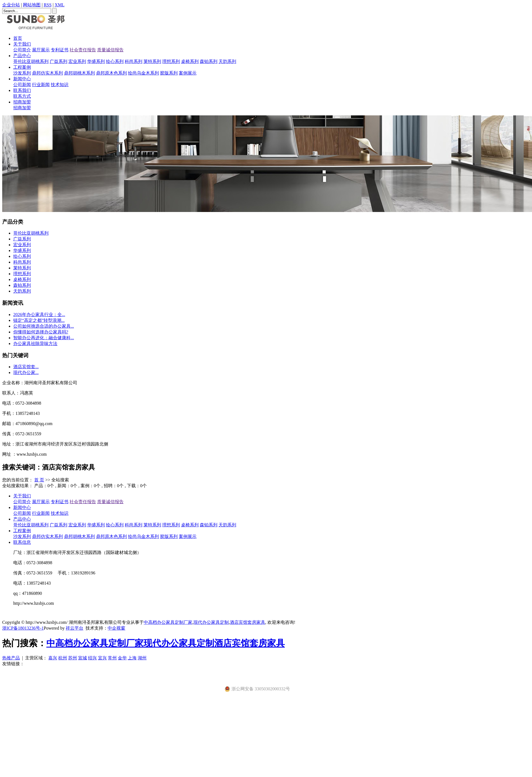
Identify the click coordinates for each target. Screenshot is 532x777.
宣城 (83, 658)
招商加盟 (22, 102)
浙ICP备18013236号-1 (23, 628)
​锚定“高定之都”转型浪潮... (39, 320)
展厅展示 (41, 50)
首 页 (39, 480)
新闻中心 (22, 79)
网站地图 (32, 5)
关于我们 (22, 44)
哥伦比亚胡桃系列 (31, 61)
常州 (112, 658)
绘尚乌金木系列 (143, 73)
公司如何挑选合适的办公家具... (44, 326)
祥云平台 (75, 628)
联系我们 (22, 90)
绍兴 (92, 658)
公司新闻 (22, 85)
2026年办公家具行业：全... (39, 315)
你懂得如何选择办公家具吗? (41, 332)
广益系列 (58, 61)
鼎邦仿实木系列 (47, 73)
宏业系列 (77, 61)
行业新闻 (41, 85)
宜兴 (102, 658)
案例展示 (188, 73)
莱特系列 (152, 61)
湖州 (142, 658)
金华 (122, 658)
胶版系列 (169, 73)
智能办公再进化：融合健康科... (44, 338)
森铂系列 (209, 61)
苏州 (73, 658)
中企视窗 (116, 628)
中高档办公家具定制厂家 (168, 622)
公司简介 (22, 50)
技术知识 (60, 85)
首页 (18, 38)
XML (60, 5)
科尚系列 (134, 61)
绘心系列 (115, 61)
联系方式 (22, 96)
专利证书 (60, 50)
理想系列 (171, 61)
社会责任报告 (83, 50)
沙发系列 (22, 73)
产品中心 (22, 56)
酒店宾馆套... (26, 367)
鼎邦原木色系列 (111, 73)
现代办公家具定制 (211, 622)
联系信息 (22, 542)
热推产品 (11, 658)
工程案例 (22, 67)
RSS (47, 5)
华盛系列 (96, 61)
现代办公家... (26, 372)
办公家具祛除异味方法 (35, 344)
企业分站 (11, 5)
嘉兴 (53, 658)
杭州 (63, 658)
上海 (132, 658)
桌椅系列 (190, 61)
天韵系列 (227, 61)
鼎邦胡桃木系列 (79, 73)
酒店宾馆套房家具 (248, 622)
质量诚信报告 (110, 50)
